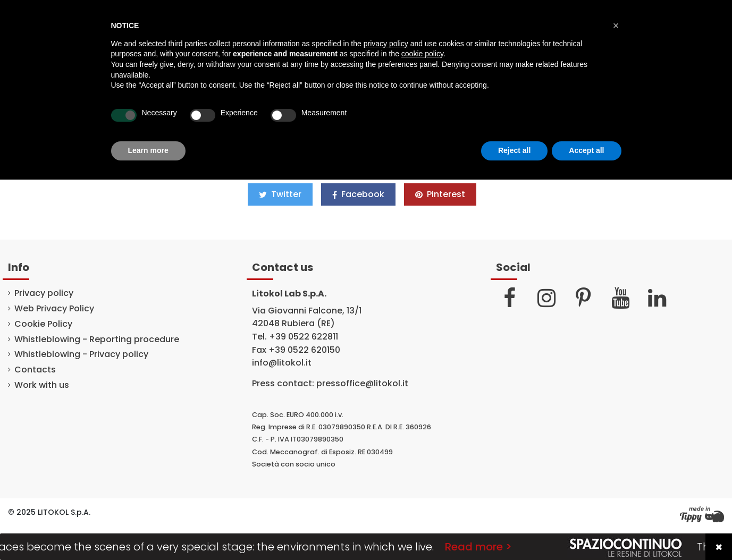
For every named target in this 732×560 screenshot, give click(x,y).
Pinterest (440, 194)
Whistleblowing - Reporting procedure (97, 340)
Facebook (358, 194)
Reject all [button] (514, 150)
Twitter (280, 194)
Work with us (42, 385)
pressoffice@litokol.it (362, 383)
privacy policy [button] (386, 44)
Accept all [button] (586, 150)
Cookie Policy (43, 324)
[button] (616, 26)
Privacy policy (44, 293)
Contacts (35, 370)
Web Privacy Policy (54, 309)
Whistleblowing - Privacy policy (81, 354)
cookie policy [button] (422, 54)
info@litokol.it (282, 363)
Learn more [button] (148, 150)
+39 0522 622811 (304, 337)
